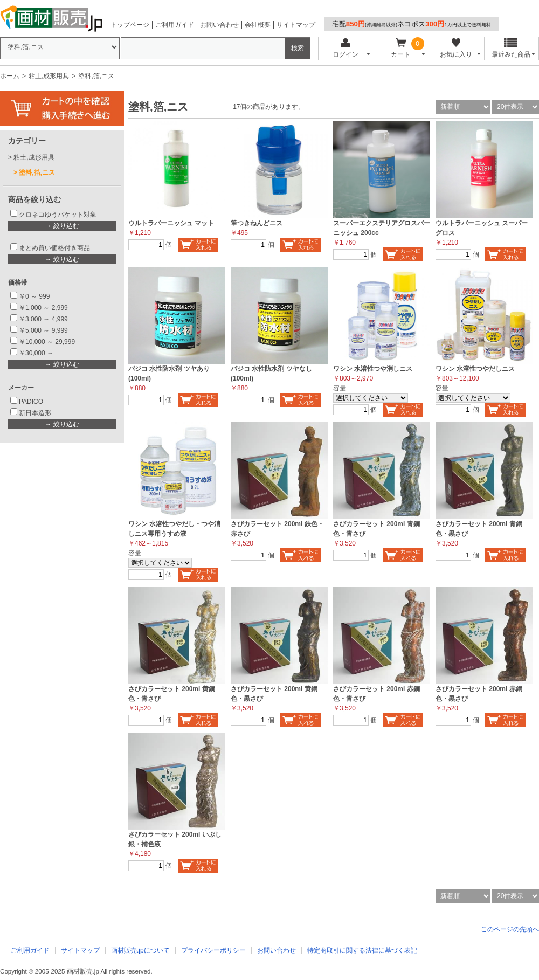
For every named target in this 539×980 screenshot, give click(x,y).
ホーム (10, 76)
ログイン (345, 48)
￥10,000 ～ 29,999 (47, 342)
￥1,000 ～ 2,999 (43, 308)
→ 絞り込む (62, 226)
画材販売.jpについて (140, 950)
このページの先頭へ (510, 929)
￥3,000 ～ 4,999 (43, 319)
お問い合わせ (219, 25)
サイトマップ (296, 25)
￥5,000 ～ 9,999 (43, 330)
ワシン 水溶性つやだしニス (475, 369)
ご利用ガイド (175, 25)
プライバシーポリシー (213, 950)
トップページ (130, 25)
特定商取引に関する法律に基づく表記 (362, 950)
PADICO (31, 402)
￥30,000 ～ (37, 353)
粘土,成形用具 (49, 76)
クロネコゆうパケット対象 (58, 215)
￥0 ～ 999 (34, 296)
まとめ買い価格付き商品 (54, 248)
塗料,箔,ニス (37, 172)
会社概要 (258, 25)
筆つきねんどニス (257, 223)
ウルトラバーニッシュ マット (171, 223)
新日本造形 (35, 413)
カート (401, 48)
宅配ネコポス (412, 24)
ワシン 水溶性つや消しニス (373, 369)
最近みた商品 (511, 48)
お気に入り (456, 48)
